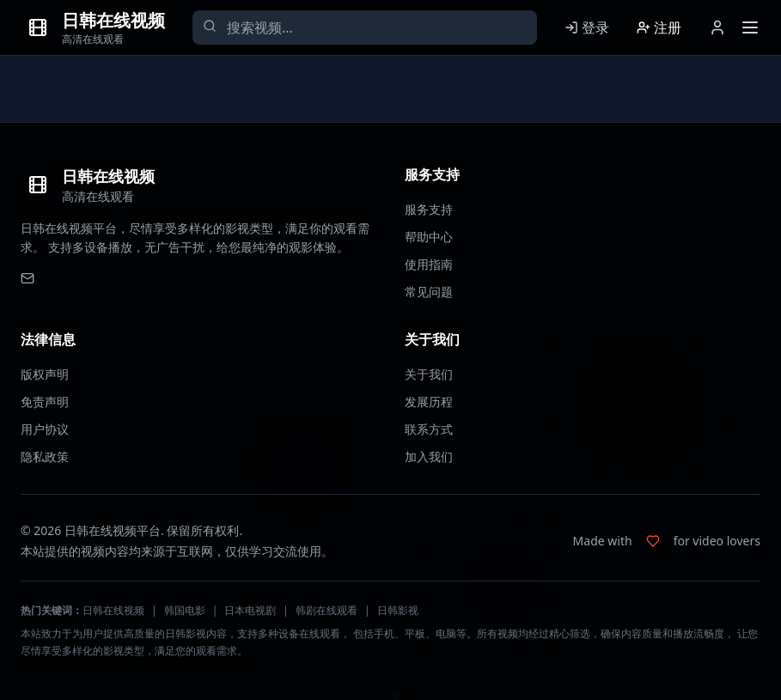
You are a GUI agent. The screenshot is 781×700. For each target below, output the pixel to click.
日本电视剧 (250, 610)
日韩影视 (398, 610)
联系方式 (429, 429)
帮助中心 (429, 237)
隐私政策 (45, 457)
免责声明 (45, 402)
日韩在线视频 (113, 610)
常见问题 (429, 292)
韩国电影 (185, 610)
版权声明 (45, 374)
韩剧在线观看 (326, 610)
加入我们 (429, 457)
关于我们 (429, 374)
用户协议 (45, 429)
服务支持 (429, 209)
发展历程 (429, 402)
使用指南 (429, 264)
